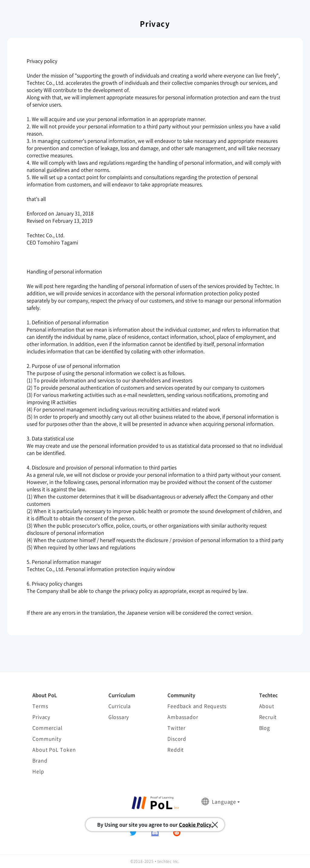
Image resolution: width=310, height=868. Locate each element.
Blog (265, 728)
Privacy (41, 717)
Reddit (176, 749)
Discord (177, 739)
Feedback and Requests (197, 706)
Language (224, 801)
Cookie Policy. (196, 824)
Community (47, 739)
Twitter (176, 728)
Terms (40, 706)
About (267, 706)
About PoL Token (54, 749)
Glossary (119, 717)
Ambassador (183, 717)
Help (38, 771)
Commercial (47, 728)
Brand (40, 760)
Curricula (120, 706)
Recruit (268, 717)
